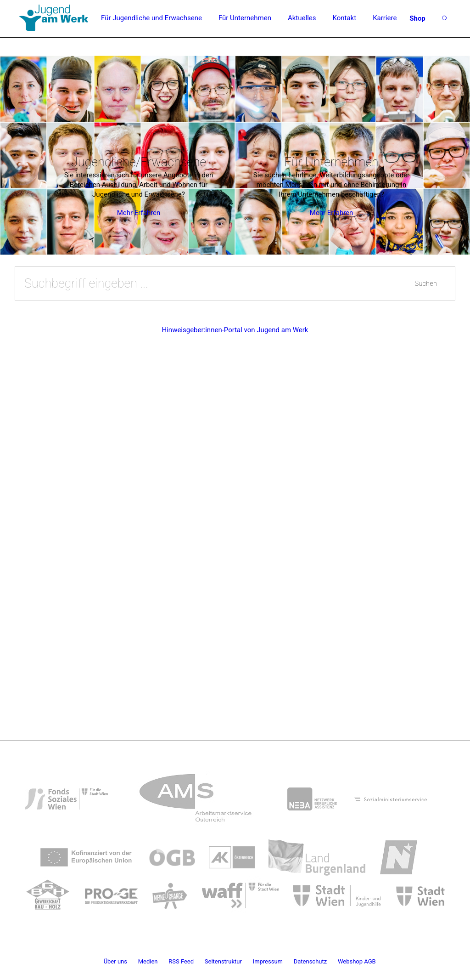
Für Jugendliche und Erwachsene (151, 18)
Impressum (268, 961)
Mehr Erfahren (139, 213)
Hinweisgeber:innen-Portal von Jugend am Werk (235, 330)
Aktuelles (302, 18)
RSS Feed (181, 961)
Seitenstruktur (223, 961)
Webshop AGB (357, 961)
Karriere (385, 18)
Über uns (115, 961)
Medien (148, 961)
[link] (67, 793)
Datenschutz (310, 961)
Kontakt (344, 18)
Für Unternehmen (245, 18)
